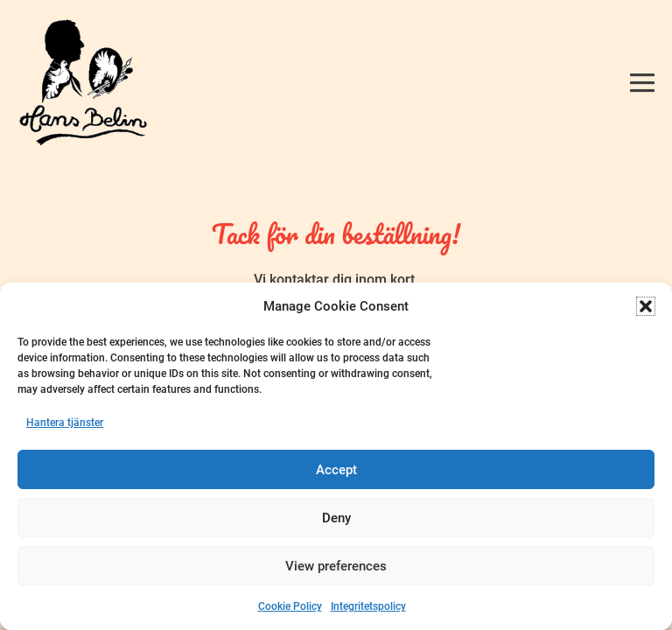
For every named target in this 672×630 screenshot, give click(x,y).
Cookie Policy (290, 606)
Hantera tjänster (65, 423)
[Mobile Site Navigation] (642, 82)
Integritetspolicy (368, 606)
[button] (646, 306)
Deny (336, 518)
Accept (336, 470)
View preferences (336, 566)
